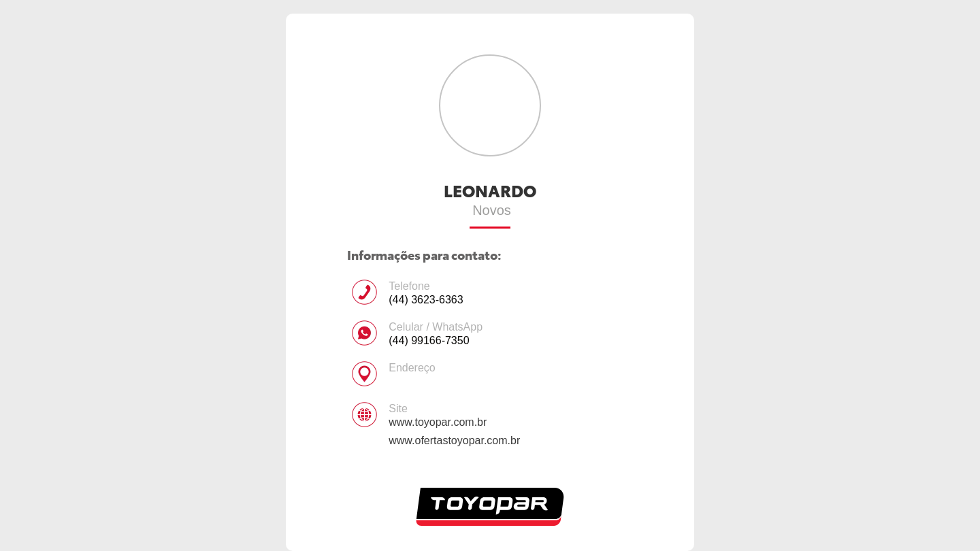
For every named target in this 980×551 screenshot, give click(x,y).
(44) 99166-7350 (429, 340)
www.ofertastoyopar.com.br (454, 440)
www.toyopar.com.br (438, 422)
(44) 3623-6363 (426, 300)
